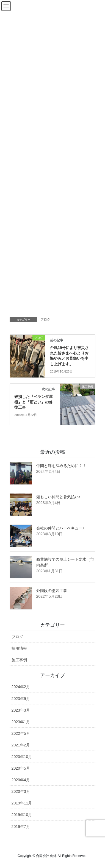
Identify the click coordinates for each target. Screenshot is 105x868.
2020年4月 (21, 780)
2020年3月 (21, 791)
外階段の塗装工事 (52, 591)
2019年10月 (22, 815)
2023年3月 (21, 710)
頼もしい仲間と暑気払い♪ (58, 497)
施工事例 (19, 660)
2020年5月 (21, 768)
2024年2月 (21, 687)
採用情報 (19, 648)
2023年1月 (21, 722)
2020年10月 (22, 757)
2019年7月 (21, 827)
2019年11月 (22, 803)
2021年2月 (21, 745)
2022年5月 (21, 733)
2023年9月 (21, 699)
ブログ (45, 319)
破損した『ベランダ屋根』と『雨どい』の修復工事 (34, 402)
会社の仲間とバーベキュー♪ (60, 528)
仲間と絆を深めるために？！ (61, 466)
